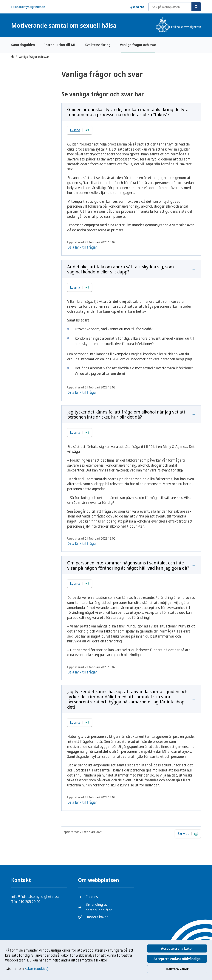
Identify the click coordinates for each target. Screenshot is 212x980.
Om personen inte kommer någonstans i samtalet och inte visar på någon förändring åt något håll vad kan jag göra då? (128, 565)
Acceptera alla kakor (177, 948)
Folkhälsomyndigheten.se (28, 7)
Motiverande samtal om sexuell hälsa (64, 25)
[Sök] (196, 7)
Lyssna (137, 7)
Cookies (92, 897)
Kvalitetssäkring (98, 45)
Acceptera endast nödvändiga (177, 959)
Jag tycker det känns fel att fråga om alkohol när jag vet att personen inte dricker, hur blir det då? (126, 414)
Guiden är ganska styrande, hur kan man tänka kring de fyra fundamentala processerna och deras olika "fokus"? (128, 112)
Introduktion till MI (60, 45)
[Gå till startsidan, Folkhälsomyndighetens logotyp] (178, 25)
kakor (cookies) (36, 969)
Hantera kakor (177, 969)
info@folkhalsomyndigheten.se (35, 897)
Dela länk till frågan (82, 247)
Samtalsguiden (23, 45)
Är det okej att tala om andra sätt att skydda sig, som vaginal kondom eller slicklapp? (121, 269)
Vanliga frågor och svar (138, 45)
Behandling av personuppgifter (99, 907)
